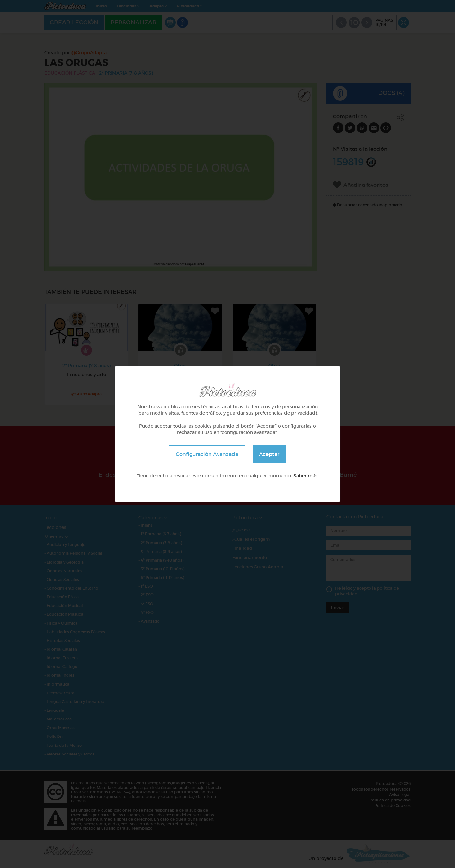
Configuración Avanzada (207, 454)
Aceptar (269, 454)
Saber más (305, 476)
